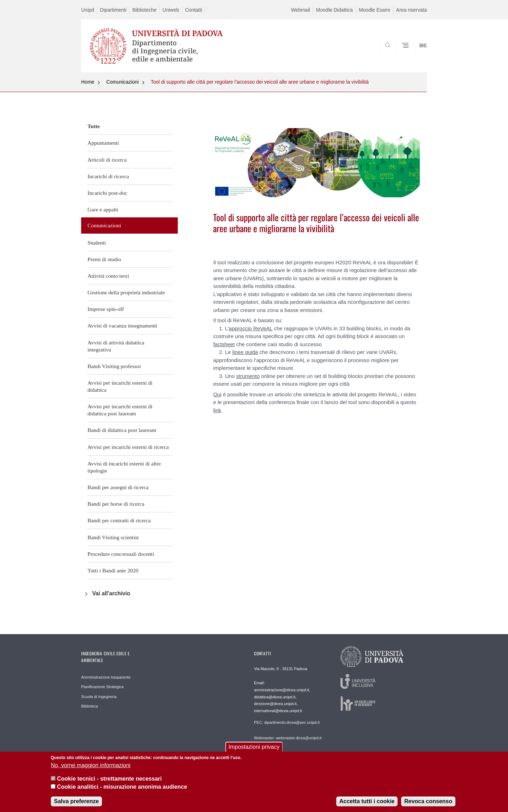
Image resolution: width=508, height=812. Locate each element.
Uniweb (171, 10)
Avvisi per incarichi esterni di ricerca (128, 447)
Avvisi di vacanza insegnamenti (122, 326)
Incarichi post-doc (107, 193)
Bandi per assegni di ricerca (118, 487)
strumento (248, 376)
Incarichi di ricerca (108, 176)
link (217, 410)
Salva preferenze (76, 803)
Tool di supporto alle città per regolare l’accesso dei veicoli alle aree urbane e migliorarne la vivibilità (260, 82)
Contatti (194, 10)
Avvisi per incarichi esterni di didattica (120, 386)
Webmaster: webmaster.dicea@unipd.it (288, 738)
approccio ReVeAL (251, 328)
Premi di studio (104, 259)
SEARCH (415, 55)
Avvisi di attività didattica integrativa (116, 346)
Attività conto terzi (108, 276)
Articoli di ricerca (107, 160)
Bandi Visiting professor (114, 366)
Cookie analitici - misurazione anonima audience (122, 788)
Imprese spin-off (106, 309)
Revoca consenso (428, 803)
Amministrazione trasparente (106, 677)
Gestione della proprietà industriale (126, 292)
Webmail (301, 10)
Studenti (97, 243)
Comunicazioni (122, 82)
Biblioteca (90, 706)
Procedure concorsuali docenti (121, 554)
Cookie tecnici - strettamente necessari (109, 780)
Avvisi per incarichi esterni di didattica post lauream (120, 410)
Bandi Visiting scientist (113, 537)
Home (88, 82)
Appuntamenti (103, 143)
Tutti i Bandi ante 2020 (113, 570)
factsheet (224, 344)
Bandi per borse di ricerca (116, 504)
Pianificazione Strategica (102, 687)
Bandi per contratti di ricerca (119, 520)
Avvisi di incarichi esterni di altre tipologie (124, 467)
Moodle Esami (374, 10)
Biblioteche (144, 10)
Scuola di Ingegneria (99, 697)
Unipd (88, 10)
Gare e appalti (103, 209)
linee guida (245, 352)
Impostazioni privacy (254, 749)
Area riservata (412, 10)
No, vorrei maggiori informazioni (91, 767)
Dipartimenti (113, 10)
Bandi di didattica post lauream (122, 430)
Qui (217, 394)
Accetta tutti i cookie (367, 803)
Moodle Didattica (334, 10)
